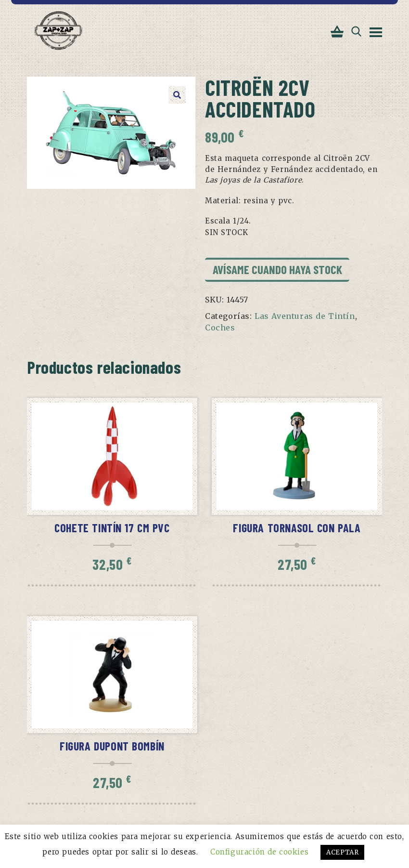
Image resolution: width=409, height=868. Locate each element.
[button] (177, 95)
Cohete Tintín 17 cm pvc (112, 528)
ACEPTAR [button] (342, 852)
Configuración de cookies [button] (259, 852)
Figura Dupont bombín (112, 746)
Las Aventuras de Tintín (305, 316)
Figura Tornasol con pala (297, 528)
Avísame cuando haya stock (277, 269)
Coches (220, 328)
